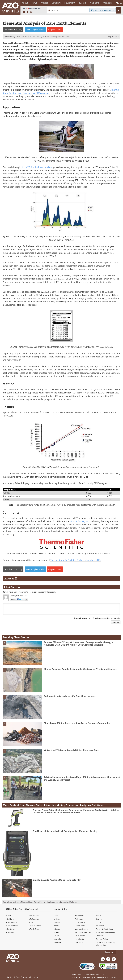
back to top (110, 952)
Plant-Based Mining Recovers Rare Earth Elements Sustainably (77, 723)
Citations (10, 579)
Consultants (80, 922)
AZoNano (10, 919)
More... (118, 3)
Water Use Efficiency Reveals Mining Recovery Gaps (71, 750)
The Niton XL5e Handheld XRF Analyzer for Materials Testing (65, 831)
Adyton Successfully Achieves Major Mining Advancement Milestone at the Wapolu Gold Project (82, 778)
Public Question (83, 618)
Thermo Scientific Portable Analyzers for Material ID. (76, 560)
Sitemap (99, 936)
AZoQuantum (34, 919)
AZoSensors (34, 916)
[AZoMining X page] (31, 12)
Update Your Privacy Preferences (22, 977)
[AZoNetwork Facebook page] (28, 12)
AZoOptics (11, 929)
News (56, 916)
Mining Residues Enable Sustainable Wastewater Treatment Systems (80, 669)
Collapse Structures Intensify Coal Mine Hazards (70, 696)
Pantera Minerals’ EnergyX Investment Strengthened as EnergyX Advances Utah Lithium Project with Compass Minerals (78, 643)
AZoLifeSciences (35, 929)
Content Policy (102, 939)
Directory (55, 3)
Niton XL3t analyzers (80, 521)
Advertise (100, 926)
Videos (56, 932)
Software (57, 942)
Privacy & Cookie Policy (105, 932)
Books (56, 926)
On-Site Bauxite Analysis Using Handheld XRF (57, 880)
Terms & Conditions (104, 929)
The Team (79, 942)
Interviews (79, 916)
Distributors (80, 926)
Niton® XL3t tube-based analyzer (37, 167)
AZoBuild (10, 932)
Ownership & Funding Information (105, 944)
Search (99, 919)
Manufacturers (81, 929)
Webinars (79, 919)
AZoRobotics (11, 922)
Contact (99, 922)
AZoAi (31, 922)
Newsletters (80, 936)
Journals (57, 939)
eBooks (57, 929)
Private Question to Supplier (108, 618)
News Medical (35, 926)
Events (56, 936)
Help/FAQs (79, 939)
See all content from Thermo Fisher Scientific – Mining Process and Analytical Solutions (41, 902)
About (98, 916)
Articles (57, 919)
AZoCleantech (12, 926)
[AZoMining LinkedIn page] (24, 12)
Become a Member (83, 932)
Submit (116, 622)
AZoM (9, 916)
